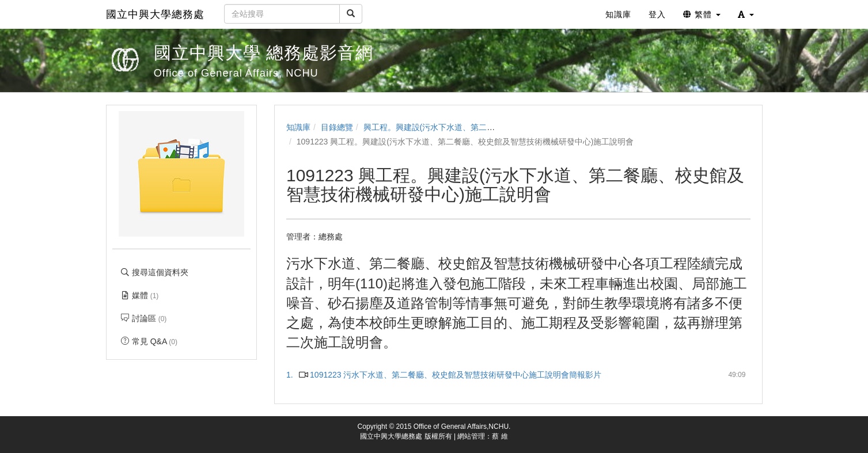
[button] (746, 14)
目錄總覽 (337, 127)
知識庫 (298, 127)
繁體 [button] (702, 14)
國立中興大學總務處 (155, 14)
